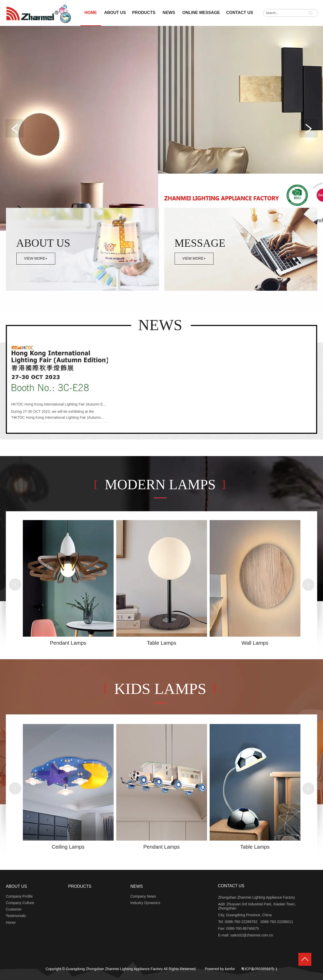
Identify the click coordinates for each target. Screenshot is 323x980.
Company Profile (19, 896)
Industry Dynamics (145, 903)
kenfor (230, 969)
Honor (11, 922)
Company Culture (20, 903)
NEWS (137, 886)
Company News (143, 896)
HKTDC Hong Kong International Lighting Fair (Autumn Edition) (62, 404)
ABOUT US (17, 886)
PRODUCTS (80, 886)
